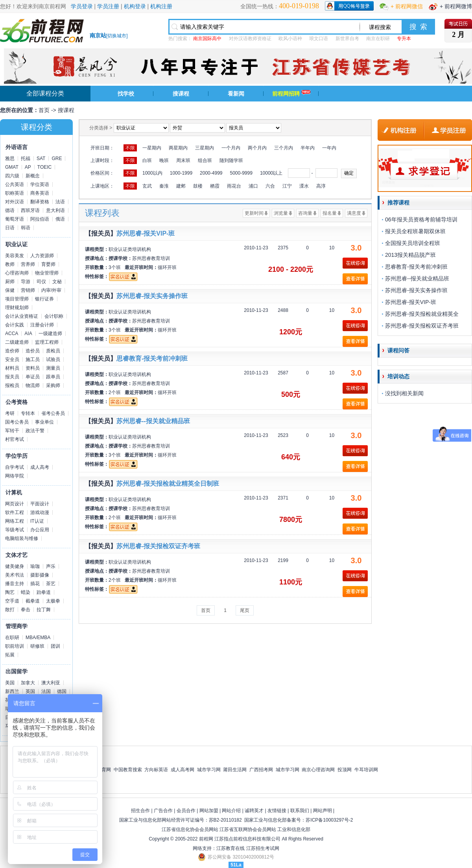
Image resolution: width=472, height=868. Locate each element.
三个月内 (284, 148)
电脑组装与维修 (22, 538)
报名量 (330, 213)
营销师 (28, 290)
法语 (60, 202)
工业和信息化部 (294, 829)
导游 (26, 282)
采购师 (53, 385)
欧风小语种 (290, 39)
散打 (10, 610)
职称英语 (15, 193)
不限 (130, 148)
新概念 (33, 176)
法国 (46, 691)
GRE (57, 158)
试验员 (53, 359)
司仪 (41, 282)
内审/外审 (51, 290)
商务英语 (40, 193)
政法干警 (35, 431)
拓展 (10, 655)
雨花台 (234, 186)
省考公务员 (53, 413)
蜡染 (26, 592)
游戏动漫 (40, 512)
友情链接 (277, 811)
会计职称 (54, 316)
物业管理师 (47, 273)
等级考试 (15, 530)
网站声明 (323, 811)
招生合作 (140, 811)
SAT (41, 158)
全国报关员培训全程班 (413, 243)
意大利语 (55, 210)
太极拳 (53, 601)
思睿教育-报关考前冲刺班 (152, 358)
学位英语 (40, 184)
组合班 (205, 160)
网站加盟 (209, 811)
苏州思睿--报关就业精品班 (153, 421)
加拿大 (28, 683)
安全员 (12, 359)
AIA (28, 334)
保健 (10, 290)
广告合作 (163, 811)
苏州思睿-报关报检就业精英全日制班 (168, 484)
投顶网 (345, 770)
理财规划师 (17, 308)
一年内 (329, 148)
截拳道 (33, 601)
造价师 (12, 351)
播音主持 (15, 584)
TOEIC (44, 167)
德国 (62, 691)
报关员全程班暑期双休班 (415, 231)
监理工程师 (47, 342)
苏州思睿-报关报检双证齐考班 (158, 546)
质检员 (53, 351)
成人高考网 (183, 770)
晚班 (164, 160)
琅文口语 (319, 39)
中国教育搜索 (128, 770)
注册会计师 (42, 325)
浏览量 (281, 213)
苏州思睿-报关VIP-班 (146, 233)
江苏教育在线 (230, 848)
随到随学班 (231, 160)
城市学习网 (209, 770)
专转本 (28, 413)
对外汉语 (15, 202)
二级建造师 (17, 342)
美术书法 (15, 575)
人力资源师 (42, 256)
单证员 (33, 377)
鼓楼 (198, 186)
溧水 (304, 186)
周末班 (183, 160)
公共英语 (15, 184)
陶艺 (10, 592)
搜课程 (181, 94)
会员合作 (186, 811)
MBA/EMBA (38, 638)
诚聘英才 (254, 811)
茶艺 (51, 584)
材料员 (12, 368)
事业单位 (44, 422)
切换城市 (117, 36)
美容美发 (15, 256)
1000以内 (152, 173)
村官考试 (15, 439)
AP (28, 167)
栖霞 (215, 186)
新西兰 (12, 691)
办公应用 (40, 530)
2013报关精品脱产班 (410, 255)
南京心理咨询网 (318, 770)
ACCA (12, 334)
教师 (10, 264)
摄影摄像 (40, 575)
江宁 (287, 186)
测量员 (53, 368)
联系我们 (300, 811)
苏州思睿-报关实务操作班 (152, 296)
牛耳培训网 (366, 770)
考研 (10, 413)
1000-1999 (181, 173)
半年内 (308, 148)
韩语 (26, 228)
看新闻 (236, 94)
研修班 (37, 646)
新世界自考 (347, 39)
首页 (44, 110)
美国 (10, 683)
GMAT (12, 167)
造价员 (33, 351)
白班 (147, 160)
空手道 (12, 601)
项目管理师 (17, 299)
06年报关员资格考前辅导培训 (421, 219)
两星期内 (178, 148)
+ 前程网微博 (456, 6)
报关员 (12, 377)
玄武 (147, 186)
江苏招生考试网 (263, 848)
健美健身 (15, 566)
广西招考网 (261, 770)
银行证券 (44, 299)
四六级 (12, 176)
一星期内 (152, 148)
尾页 (245, 610)
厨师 (10, 282)
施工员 (33, 359)
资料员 (33, 368)
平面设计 (40, 504)
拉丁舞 (44, 610)
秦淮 (164, 186)
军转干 (12, 431)
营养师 (28, 264)
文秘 (57, 282)
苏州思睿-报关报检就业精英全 (422, 314)
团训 (55, 646)
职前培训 (15, 646)
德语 (10, 210)
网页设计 (15, 504)
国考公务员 (17, 422)
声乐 (51, 566)
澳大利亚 (51, 683)
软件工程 (15, 512)
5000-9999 (241, 173)
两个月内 (257, 148)
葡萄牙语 (15, 219)
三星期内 (205, 148)
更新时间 (254, 213)
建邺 (181, 186)
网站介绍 (231, 811)
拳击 (26, 610)
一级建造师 (50, 334)
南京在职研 (378, 39)
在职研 (12, 638)
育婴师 (48, 264)
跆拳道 (44, 592)
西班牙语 (30, 210)
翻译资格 (40, 202)
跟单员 (53, 377)
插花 (35, 584)
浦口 (253, 186)
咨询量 (305, 213)
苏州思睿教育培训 (151, 258)
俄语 (60, 219)
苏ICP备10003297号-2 (329, 820)
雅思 (10, 158)
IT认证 (37, 521)
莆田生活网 (235, 770)
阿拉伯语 (40, 219)
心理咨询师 (17, 273)
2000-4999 (211, 173)
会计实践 (15, 325)
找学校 (126, 94)
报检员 (12, 385)
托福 (26, 158)
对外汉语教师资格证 (250, 39)
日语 (10, 228)
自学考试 (15, 467)
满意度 (354, 213)
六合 (270, 186)
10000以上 (271, 173)
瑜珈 (35, 566)
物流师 (33, 385)
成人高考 (40, 467)
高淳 (321, 186)
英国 (30, 691)
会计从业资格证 (22, 316)
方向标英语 (156, 770)
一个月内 (231, 148)
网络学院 (15, 476)
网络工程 (15, 521)
